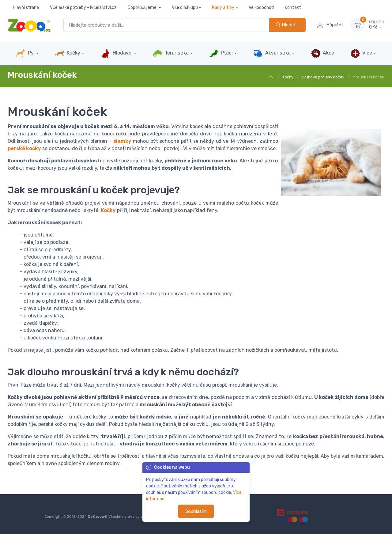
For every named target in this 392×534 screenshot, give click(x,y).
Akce (322, 53)
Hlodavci (116, 53)
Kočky (68, 53)
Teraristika (171, 53)
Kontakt (293, 8)
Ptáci (221, 53)
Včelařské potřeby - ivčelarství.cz (83, 8)
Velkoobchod (261, 8)
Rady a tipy (223, 8)
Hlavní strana (26, 8)
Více (361, 53)
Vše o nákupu (185, 8)
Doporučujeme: (143, 8)
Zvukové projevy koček (323, 77)
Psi (25, 53)
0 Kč (377, 25)
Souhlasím (196, 511)
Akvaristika (272, 53)
